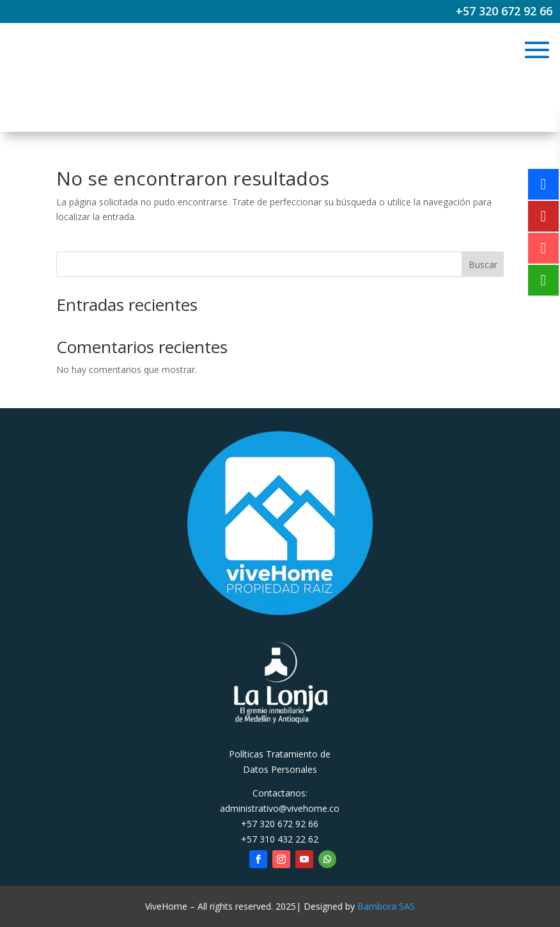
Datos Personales (280, 769)
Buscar (483, 265)
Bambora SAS (386, 906)
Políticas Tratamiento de (280, 754)
